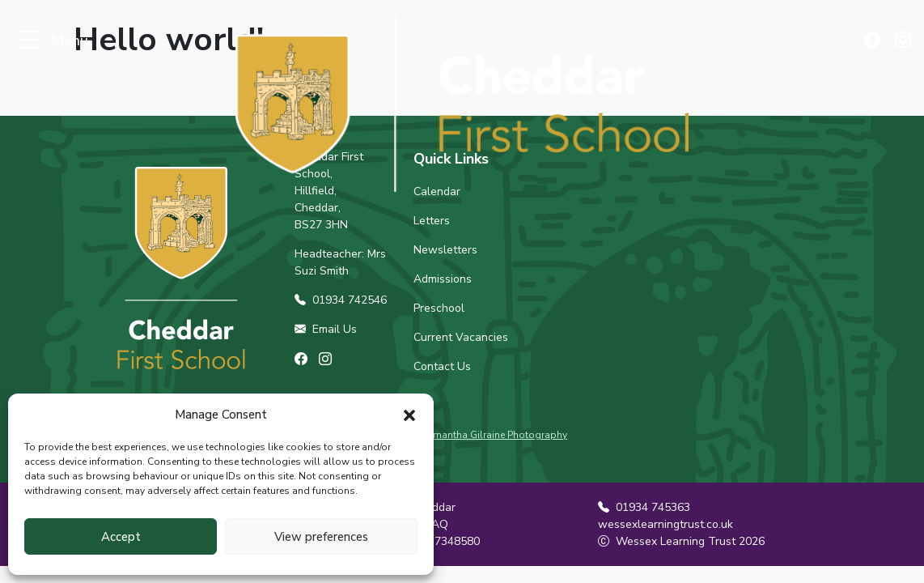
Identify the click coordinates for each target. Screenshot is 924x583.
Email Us (326, 329)
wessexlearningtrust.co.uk (665, 524)
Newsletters (445, 250)
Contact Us (442, 366)
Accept (121, 537)
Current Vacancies (461, 337)
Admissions (443, 279)
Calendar (437, 191)
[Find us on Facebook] (876, 41)
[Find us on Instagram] (904, 41)
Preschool (439, 308)
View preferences (321, 537)
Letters (432, 221)
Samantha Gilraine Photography (494, 435)
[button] (409, 415)
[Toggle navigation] (30, 41)
